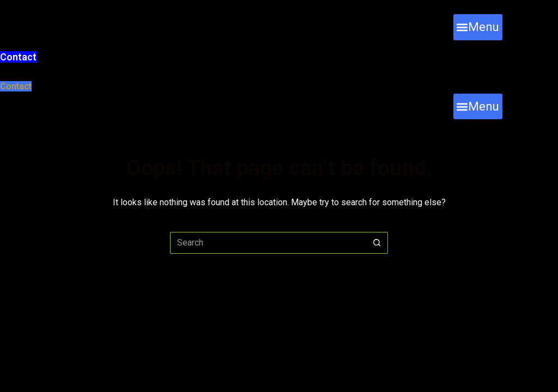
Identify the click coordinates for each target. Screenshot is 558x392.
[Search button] (377, 243)
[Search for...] (268, 243)
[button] (478, 27)
